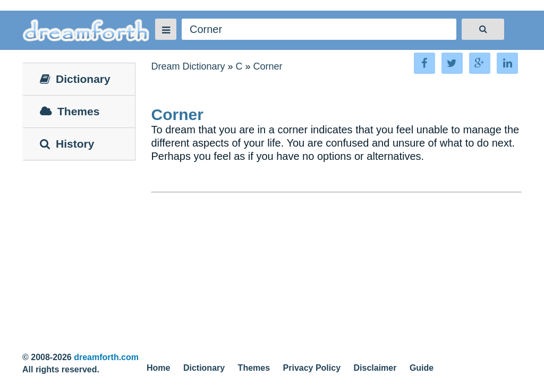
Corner (268, 66)
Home (158, 368)
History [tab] (67, 144)
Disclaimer (375, 368)
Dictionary (204, 368)
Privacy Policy (312, 368)
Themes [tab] (70, 111)
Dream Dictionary (188, 66)
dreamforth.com (106, 357)
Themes (254, 368)
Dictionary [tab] (75, 79)
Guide (422, 368)
